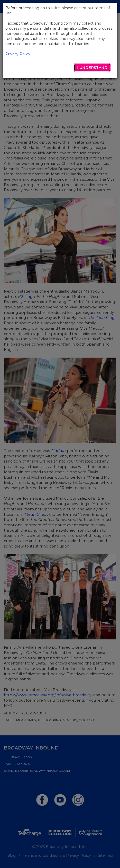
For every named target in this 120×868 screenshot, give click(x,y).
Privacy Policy (18, 54)
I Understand (92, 68)
